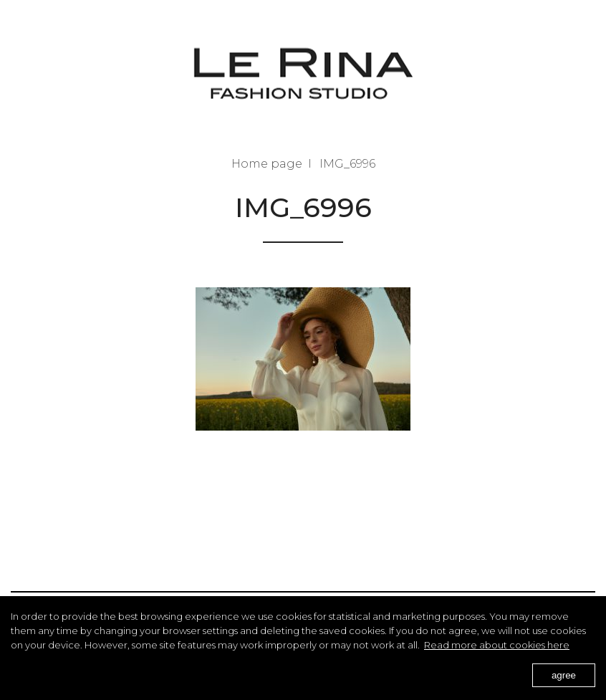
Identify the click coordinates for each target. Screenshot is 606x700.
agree (564, 675)
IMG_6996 (347, 164)
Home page (267, 164)
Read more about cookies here (497, 645)
